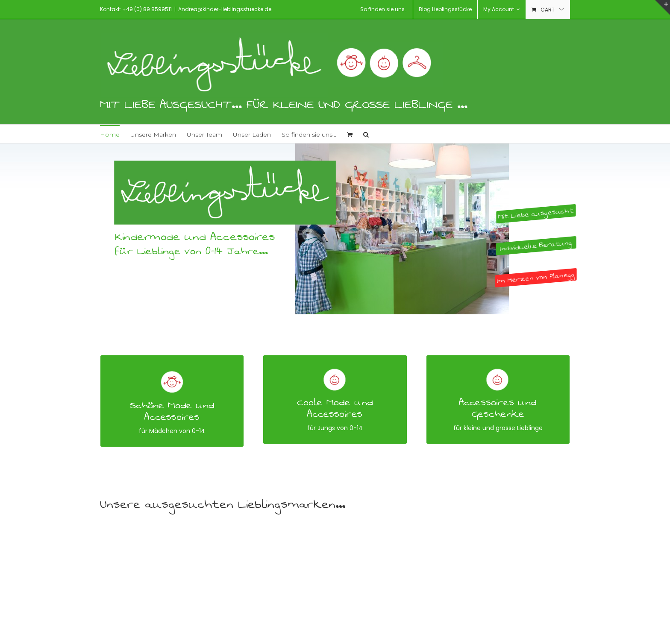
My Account (502, 9)
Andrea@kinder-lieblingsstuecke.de (225, 9)
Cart (548, 10)
